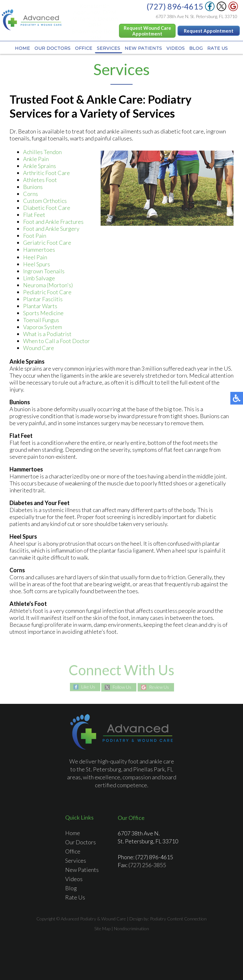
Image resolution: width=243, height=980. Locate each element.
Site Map (102, 928)
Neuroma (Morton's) (48, 285)
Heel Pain (35, 257)
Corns (31, 194)
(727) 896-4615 (175, 6)
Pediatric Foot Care (47, 292)
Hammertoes (39, 250)
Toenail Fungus (41, 320)
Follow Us (122, 687)
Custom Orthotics (45, 201)
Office (84, 48)
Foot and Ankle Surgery (51, 229)
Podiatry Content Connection (178, 919)
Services (109, 48)
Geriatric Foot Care (47, 243)
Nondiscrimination (131, 928)
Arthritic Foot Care (47, 173)
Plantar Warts (40, 306)
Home (22, 48)
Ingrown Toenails (44, 271)
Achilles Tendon (42, 152)
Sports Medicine (43, 313)
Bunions (33, 187)
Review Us (159, 687)
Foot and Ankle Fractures (53, 222)
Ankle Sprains (40, 166)
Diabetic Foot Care (47, 208)
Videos (176, 48)
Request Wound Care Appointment (147, 31)
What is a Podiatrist (47, 334)
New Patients (143, 48)
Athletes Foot (40, 180)
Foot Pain (35, 236)
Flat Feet (34, 215)
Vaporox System (43, 327)
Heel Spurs (37, 264)
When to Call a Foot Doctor (56, 341)
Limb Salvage (39, 278)
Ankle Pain (36, 159)
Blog (196, 48)
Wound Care (39, 348)
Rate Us (218, 48)
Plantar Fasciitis (43, 299)
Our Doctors (53, 48)
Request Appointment (209, 31)
